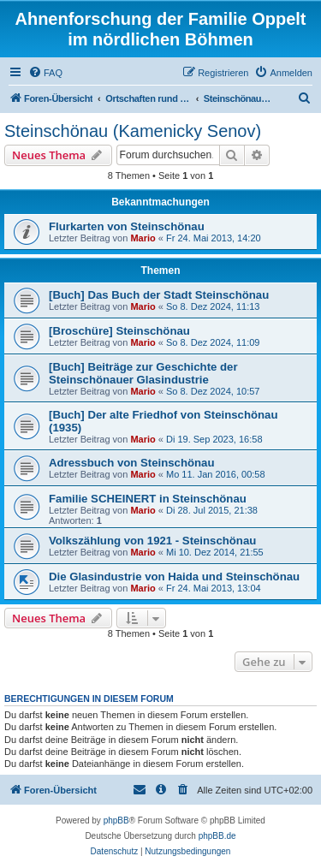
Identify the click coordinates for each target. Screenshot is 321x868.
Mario (143, 238)
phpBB (116, 820)
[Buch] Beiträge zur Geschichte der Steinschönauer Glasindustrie (143, 373)
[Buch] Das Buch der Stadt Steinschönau (159, 295)
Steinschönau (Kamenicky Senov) (133, 131)
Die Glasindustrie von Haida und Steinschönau (174, 577)
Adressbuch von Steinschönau (131, 463)
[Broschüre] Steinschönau (119, 331)
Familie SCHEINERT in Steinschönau (148, 499)
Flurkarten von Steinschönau (127, 226)
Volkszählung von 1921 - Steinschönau (152, 541)
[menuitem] (45, 73)
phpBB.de (217, 836)
